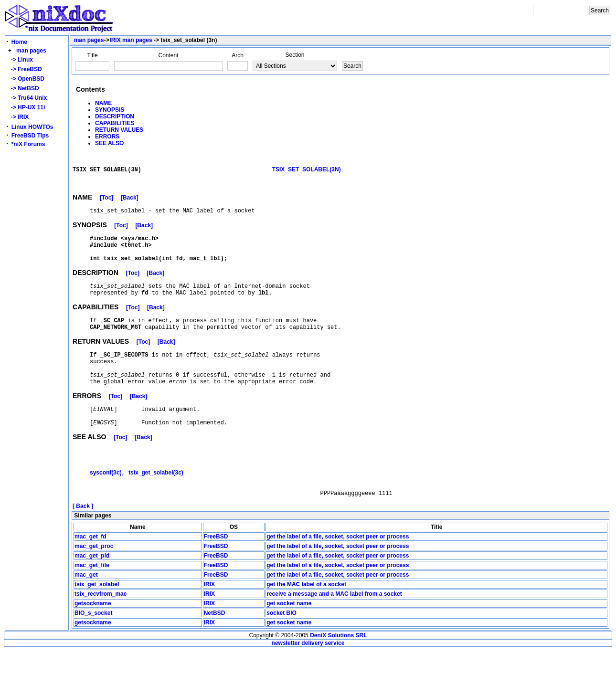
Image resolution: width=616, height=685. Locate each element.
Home (19, 42)
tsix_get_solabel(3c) (156, 503)
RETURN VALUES (119, 130)
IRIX (209, 619)
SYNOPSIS (110, 110)
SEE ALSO (109, 143)
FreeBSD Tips (30, 136)
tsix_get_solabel (97, 619)
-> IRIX (18, 117)
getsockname (93, 638)
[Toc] (106, 203)
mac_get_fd (90, 571)
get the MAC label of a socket (306, 619)
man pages (31, 51)
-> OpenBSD (26, 79)
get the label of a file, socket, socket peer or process (338, 571)
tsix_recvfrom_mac (101, 628)
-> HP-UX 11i (26, 107)
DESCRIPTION (115, 116)
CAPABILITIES (115, 123)
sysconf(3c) (106, 503)
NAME (103, 103)
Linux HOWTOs (32, 127)
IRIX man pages (131, 40)
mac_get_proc (94, 580)
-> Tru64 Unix (27, 98)
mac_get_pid (92, 590)
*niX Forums (28, 144)
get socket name (289, 638)
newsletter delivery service (308, 677)
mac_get (86, 609)
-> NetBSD (23, 88)
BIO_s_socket (93, 647)
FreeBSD (216, 571)
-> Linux (20, 60)
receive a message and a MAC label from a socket (334, 628)
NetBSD (215, 647)
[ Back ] (83, 540)
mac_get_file (92, 600)
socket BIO (281, 647)
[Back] (130, 203)
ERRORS (107, 137)
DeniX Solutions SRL (338, 670)
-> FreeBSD (25, 69)
